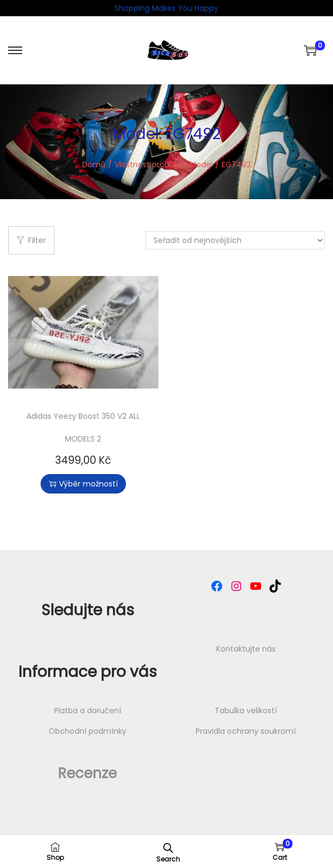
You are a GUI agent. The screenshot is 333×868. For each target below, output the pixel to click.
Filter (31, 240)
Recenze (87, 773)
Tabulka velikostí (246, 711)
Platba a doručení (88, 711)
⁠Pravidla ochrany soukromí (246, 731)
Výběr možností (83, 484)
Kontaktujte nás (246, 649)
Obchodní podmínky (88, 731)
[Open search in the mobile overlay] (168, 847)
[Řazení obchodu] (235, 240)
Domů (94, 165)
